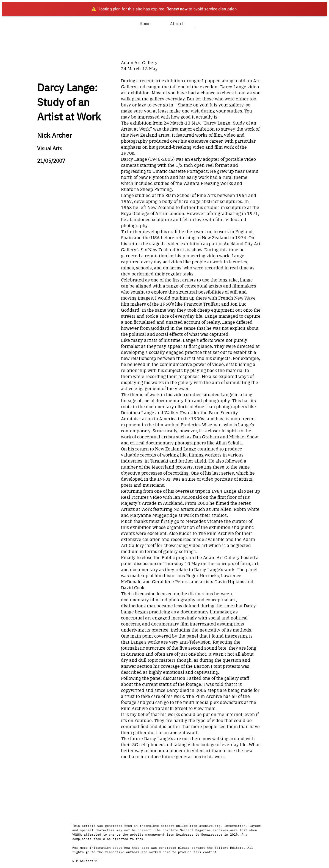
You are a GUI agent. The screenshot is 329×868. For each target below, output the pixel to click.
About (177, 23)
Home (145, 23)
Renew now (177, 9)
